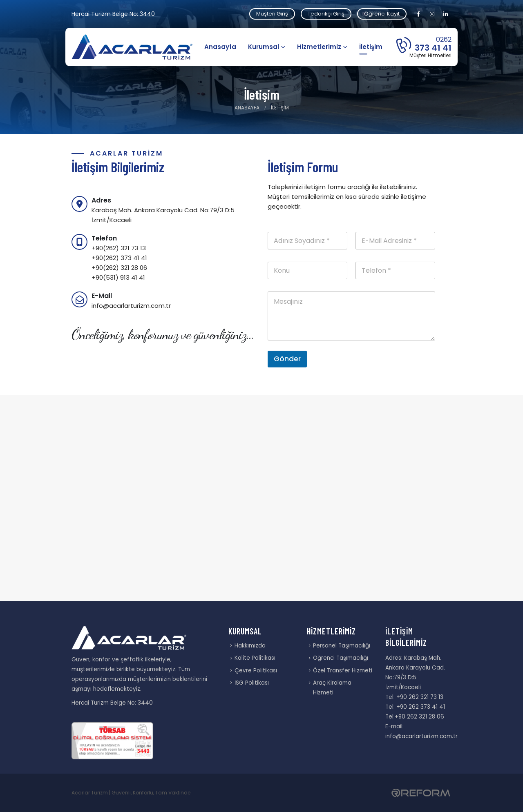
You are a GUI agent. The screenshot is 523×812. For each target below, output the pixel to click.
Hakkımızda (250, 646)
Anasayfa (220, 47)
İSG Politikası (252, 683)
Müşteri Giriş (272, 14)
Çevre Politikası (256, 671)
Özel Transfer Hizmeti (343, 671)
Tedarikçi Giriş (326, 14)
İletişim (371, 47)
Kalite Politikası (255, 658)
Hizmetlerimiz (319, 47)
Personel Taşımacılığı (342, 646)
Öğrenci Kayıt (382, 14)
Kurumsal (264, 47)
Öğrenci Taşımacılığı (341, 658)
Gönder (287, 359)
